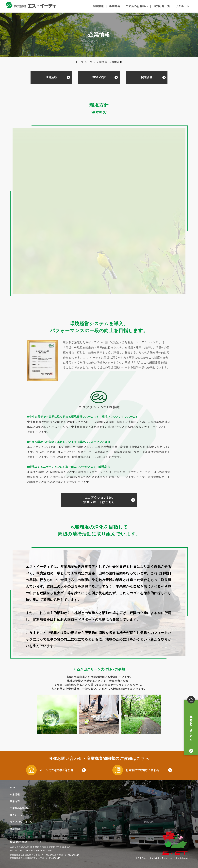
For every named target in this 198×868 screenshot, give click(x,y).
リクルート (182, 6)
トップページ (84, 62)
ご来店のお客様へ (137, 6)
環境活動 (51, 77)
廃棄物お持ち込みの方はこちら (191, 726)
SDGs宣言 (99, 77)
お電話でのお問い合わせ (143, 770)
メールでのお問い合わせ (56, 770)
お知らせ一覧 (162, 6)
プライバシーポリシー (22, 822)
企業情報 (98, 6)
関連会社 (147, 77)
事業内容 (115, 6)
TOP (13, 787)
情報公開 (15, 829)
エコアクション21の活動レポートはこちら (99, 500)
